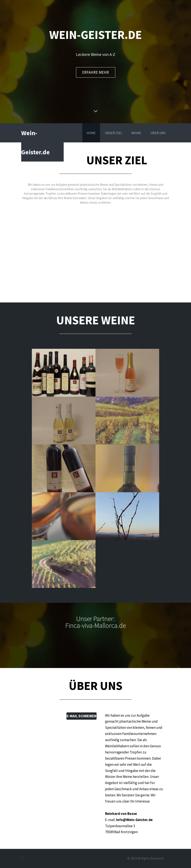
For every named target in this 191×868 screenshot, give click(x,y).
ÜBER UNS (158, 133)
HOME (91, 133)
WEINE (136, 133)
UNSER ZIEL (114, 133)
